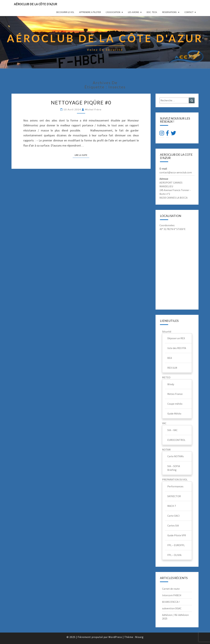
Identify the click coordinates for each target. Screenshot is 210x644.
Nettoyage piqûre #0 (81, 102)
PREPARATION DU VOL (175, 479)
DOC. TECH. (152, 12)
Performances (175, 486)
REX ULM (172, 368)
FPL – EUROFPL (176, 545)
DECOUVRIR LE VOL (65, 12)
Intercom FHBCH (172, 595)
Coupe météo (175, 404)
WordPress (115, 637)
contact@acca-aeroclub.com (176, 172)
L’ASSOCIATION (113, 12)
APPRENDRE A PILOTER (90, 12)
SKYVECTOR (174, 496)
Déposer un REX (176, 338)
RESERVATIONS (169, 12)
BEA (170, 358)
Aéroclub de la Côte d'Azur (36, 4)
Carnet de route (171, 589)
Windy (171, 384)
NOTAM (166, 450)
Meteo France (175, 394)
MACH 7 (172, 506)
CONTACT (189, 12)
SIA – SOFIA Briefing (174, 468)
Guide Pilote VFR (177, 535)
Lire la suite (82, 155)
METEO (166, 377)
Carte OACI (173, 516)
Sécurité (167, 331)
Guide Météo (174, 414)
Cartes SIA (173, 525)
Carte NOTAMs (176, 456)
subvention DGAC (172, 608)
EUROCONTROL (176, 440)
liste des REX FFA (177, 348)
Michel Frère (93, 109)
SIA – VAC (172, 430)
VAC (164, 423)
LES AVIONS (134, 12)
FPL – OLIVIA (174, 555)
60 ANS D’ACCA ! (171, 602)
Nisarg (139, 637)
